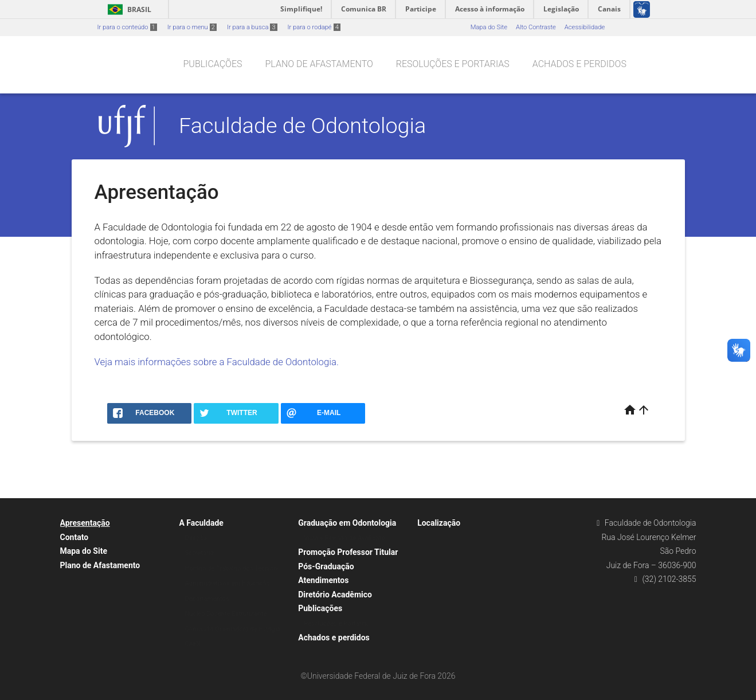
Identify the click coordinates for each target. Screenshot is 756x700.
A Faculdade (201, 523)
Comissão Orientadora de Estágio (232, 629)
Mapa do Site (489, 27)
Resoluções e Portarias (453, 64)
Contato (75, 537)
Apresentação (85, 523)
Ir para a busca (252, 27)
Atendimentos (323, 580)
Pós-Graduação (326, 566)
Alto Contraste (536, 27)
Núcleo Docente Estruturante (226, 614)
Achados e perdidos (579, 64)
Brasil (128, 9)
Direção (195, 538)
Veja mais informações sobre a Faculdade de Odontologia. (217, 362)
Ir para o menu (192, 27)
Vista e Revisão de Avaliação (344, 538)
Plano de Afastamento (319, 64)
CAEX (193, 644)
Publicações (213, 64)
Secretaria (199, 553)
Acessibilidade (585, 27)
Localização (439, 523)
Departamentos (207, 599)
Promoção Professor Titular (348, 552)
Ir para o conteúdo (127, 27)
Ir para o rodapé (314, 27)
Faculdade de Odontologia (302, 126)
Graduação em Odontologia (347, 523)
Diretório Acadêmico (335, 595)
